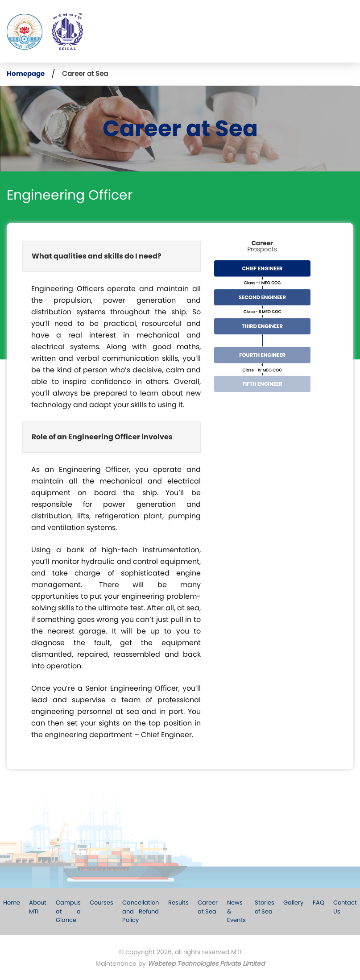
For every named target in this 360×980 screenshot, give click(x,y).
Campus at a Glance (69, 911)
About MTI (39, 907)
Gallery (293, 903)
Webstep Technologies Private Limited (206, 963)
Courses (102, 903)
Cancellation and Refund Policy (141, 911)
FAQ (318, 903)
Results (178, 903)
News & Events (236, 911)
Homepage (26, 73)
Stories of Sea (264, 907)
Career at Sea (208, 907)
